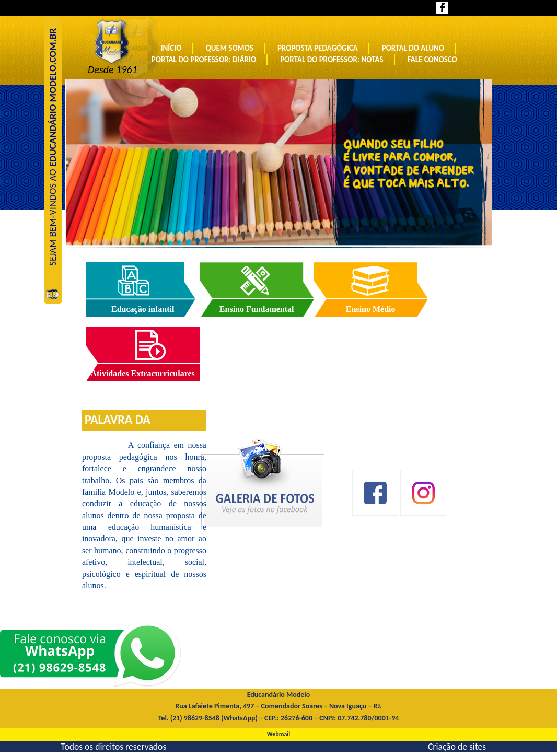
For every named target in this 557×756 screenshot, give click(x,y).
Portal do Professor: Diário (204, 60)
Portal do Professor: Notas (332, 60)
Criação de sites (457, 746)
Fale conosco (432, 60)
